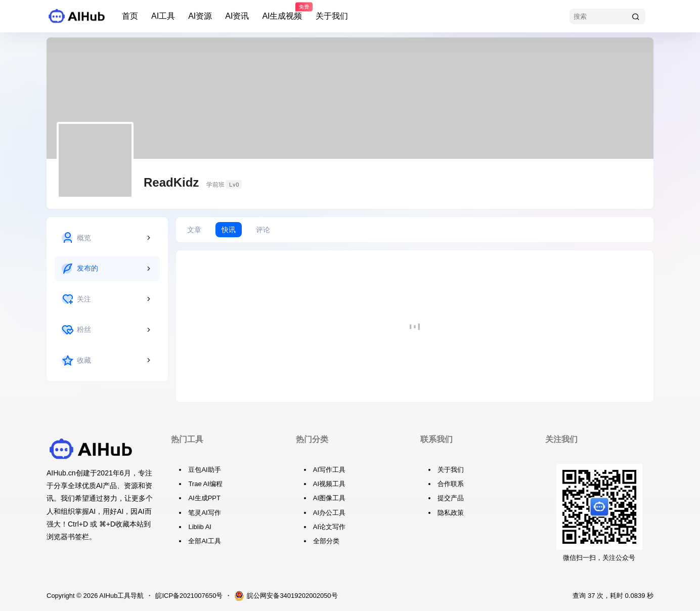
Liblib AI (200, 527)
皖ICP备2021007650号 (189, 596)
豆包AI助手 (204, 470)
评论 (263, 230)
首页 (130, 16)
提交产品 (451, 498)
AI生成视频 (282, 12)
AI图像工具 (329, 498)
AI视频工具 (329, 484)
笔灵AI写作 (204, 513)
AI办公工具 (329, 513)
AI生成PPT (204, 498)
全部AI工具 (204, 541)
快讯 (229, 230)
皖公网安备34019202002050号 (286, 596)
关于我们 (332, 16)
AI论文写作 (329, 527)
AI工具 (163, 16)
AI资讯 (237, 16)
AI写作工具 (329, 470)
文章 (194, 230)
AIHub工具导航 (121, 596)
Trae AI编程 (205, 484)
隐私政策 (451, 513)
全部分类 (326, 541)
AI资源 (200, 16)
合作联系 (451, 484)
